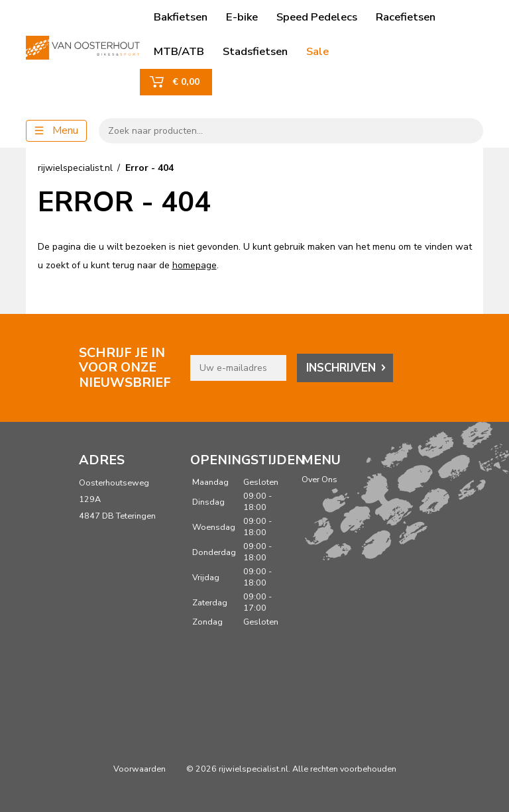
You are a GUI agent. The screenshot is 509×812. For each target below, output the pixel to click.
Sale (317, 51)
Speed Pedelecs (317, 17)
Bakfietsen (181, 17)
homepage (195, 265)
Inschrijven (341, 368)
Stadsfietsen (255, 51)
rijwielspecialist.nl (75, 168)
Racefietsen (406, 17)
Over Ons (319, 479)
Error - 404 (149, 168)
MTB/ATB (179, 51)
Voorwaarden (140, 769)
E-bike (242, 17)
